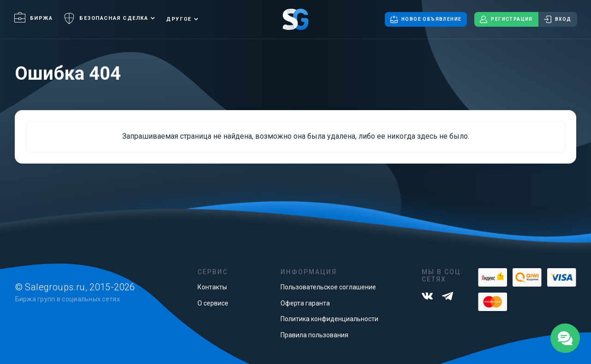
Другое (179, 19)
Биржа (34, 18)
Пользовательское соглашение (328, 287)
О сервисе (213, 303)
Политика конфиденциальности (329, 319)
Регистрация (506, 19)
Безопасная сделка (106, 18)
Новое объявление (426, 19)
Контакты (212, 287)
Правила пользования (314, 335)
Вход (558, 19)
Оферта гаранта (305, 303)
